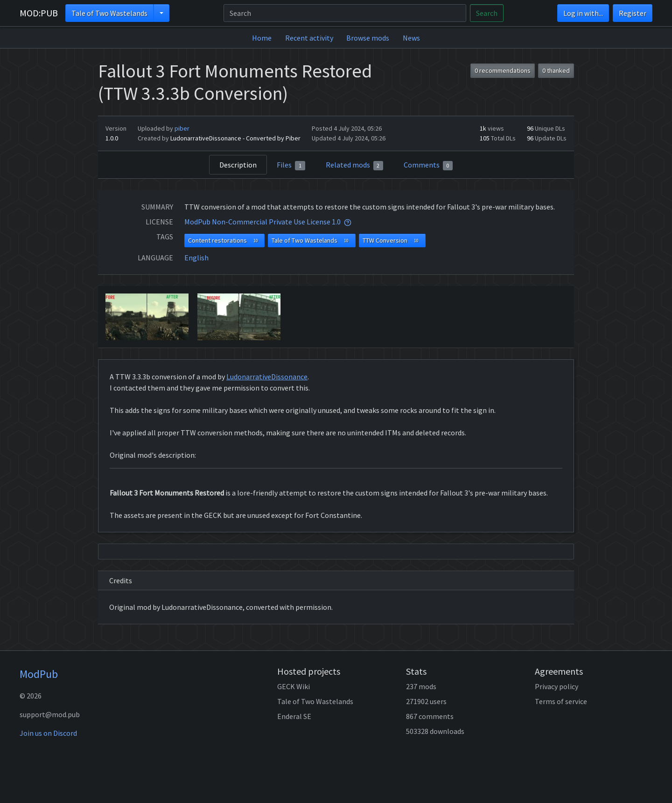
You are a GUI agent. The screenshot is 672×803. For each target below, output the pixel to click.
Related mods (355, 165)
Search (487, 13)
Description (238, 165)
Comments (428, 165)
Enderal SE (294, 716)
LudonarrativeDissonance (267, 377)
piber (182, 128)
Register (633, 13)
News (411, 38)
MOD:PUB (39, 13)
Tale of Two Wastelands (109, 13)
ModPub (39, 674)
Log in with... (583, 13)
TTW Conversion (392, 241)
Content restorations (225, 241)
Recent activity (309, 38)
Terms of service (561, 701)
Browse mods (368, 38)
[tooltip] (348, 222)
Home (262, 38)
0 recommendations (503, 70)
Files (291, 165)
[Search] (345, 13)
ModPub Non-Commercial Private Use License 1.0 (262, 222)
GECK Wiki (294, 686)
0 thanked (556, 70)
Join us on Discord (48, 733)
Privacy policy (556, 686)
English (196, 258)
